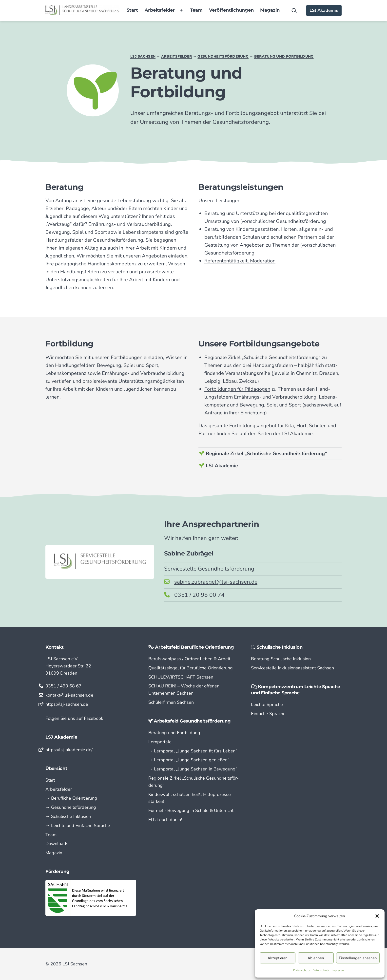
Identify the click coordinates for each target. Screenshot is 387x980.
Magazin (270, 10)
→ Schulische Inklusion (68, 816)
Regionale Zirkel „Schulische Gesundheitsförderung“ (266, 454)
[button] (377, 916)
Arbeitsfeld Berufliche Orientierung (194, 647)
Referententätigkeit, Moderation (240, 261)
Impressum (339, 970)
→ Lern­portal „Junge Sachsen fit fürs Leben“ (193, 751)
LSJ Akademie (324, 10)
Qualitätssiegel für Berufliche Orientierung (191, 668)
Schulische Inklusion (280, 647)
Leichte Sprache (267, 704)
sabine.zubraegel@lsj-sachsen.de (216, 582)
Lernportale (160, 742)
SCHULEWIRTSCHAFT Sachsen (181, 677)
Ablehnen (316, 958)
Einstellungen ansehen (358, 958)
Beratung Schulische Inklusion (281, 659)
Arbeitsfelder (160, 10)
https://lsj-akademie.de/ (69, 750)
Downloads (57, 844)
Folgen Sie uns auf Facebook (74, 718)
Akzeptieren (278, 958)
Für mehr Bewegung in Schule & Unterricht (191, 810)
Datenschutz (302, 970)
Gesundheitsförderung (223, 56)
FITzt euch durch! (165, 820)
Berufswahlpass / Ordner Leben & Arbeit (189, 659)
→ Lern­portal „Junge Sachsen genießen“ (189, 760)
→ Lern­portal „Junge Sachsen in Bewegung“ (193, 769)
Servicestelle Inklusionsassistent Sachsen (292, 668)
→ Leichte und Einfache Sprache (78, 826)
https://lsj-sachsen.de (67, 704)
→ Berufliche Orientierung (71, 798)
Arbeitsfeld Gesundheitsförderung (192, 721)
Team (196, 10)
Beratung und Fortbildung (284, 56)
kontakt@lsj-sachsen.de (69, 695)
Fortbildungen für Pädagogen (237, 389)
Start (132, 10)
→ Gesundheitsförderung (71, 807)
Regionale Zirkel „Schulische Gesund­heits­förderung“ (262, 357)
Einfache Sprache (268, 714)
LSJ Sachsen (143, 56)
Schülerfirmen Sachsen (171, 702)
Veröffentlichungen (231, 10)
